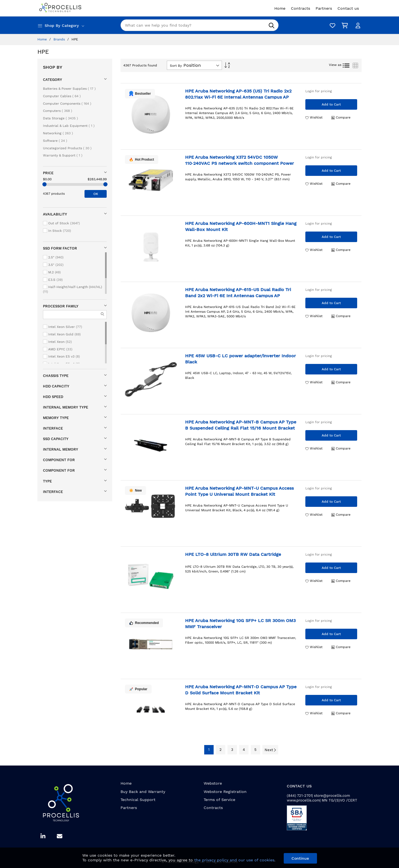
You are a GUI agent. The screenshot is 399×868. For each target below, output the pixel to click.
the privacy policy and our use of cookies (234, 860)
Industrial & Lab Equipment (69, 126)
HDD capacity (56, 386)
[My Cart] (344, 25)
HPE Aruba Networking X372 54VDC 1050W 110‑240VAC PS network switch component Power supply (240, 163)
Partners (129, 808)
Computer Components (67, 104)
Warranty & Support (63, 155)
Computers (57, 111)
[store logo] (61, 8)
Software (55, 141)
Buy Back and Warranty (143, 792)
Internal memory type (66, 407)
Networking (58, 133)
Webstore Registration (225, 792)
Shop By (53, 67)
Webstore (213, 783)
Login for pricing (319, 91)
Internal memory (61, 449)
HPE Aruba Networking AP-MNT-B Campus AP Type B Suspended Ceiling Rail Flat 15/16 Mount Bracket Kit (241, 428)
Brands (60, 39)
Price (48, 173)
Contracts (213, 808)
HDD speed (53, 397)
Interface (53, 428)
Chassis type (56, 376)
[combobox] (199, 25)
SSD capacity (56, 439)
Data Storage (60, 118)
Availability (55, 214)
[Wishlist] (331, 25)
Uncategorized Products (67, 148)
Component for (59, 460)
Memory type (56, 418)
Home (43, 39)
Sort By (176, 66)
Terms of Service (219, 800)
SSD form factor (60, 248)
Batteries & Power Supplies (69, 89)
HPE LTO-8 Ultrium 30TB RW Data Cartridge (233, 554)
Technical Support (138, 800)
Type (47, 481)
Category (53, 80)
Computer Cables (62, 96)
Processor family (61, 306)
